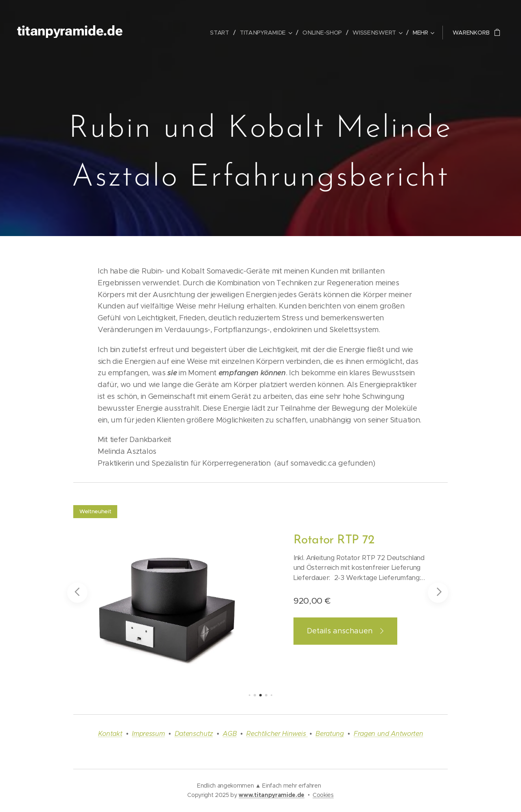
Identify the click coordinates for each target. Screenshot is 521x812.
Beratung (329, 733)
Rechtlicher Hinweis (277, 733)
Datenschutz (194, 733)
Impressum (148, 733)
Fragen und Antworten (389, 733)
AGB (230, 733)
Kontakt (110, 733)
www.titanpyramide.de (271, 795)
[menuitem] (222, 33)
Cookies (323, 795)
